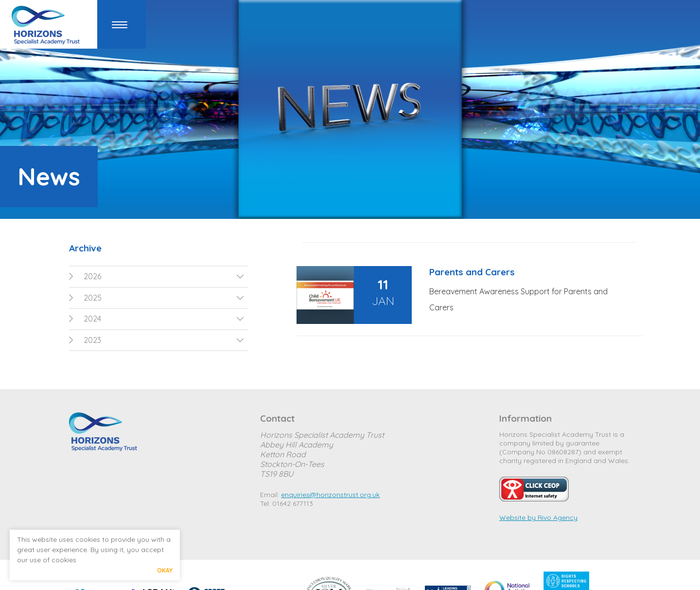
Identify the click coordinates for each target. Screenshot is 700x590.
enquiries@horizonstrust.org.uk (330, 495)
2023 (85, 340)
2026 (85, 276)
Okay (165, 570)
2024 (85, 319)
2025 (85, 298)
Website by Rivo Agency (538, 518)
